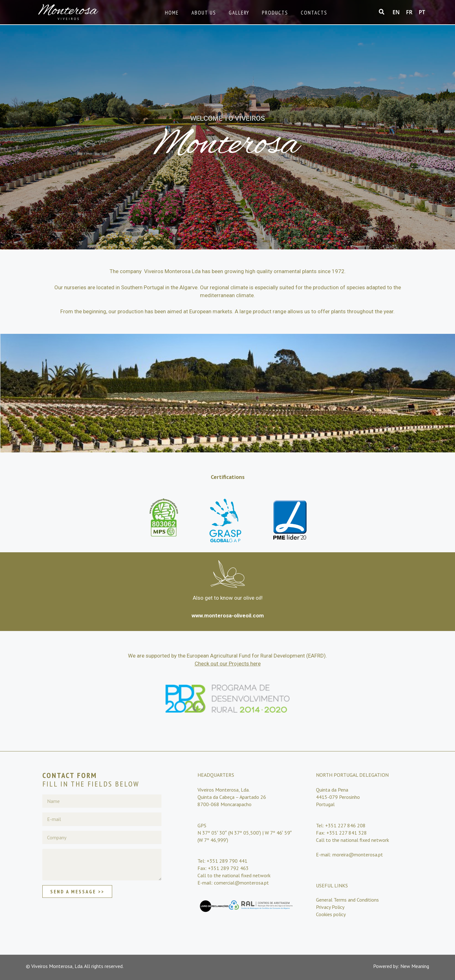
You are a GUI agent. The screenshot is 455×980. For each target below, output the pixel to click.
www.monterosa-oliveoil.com (228, 616)
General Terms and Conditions (347, 900)
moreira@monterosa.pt (357, 854)
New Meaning (415, 966)
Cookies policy (331, 914)
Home (172, 13)
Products (275, 13)
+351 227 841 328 (347, 833)
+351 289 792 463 (228, 868)
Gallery (239, 13)
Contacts (314, 13)
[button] (382, 12)
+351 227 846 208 (345, 825)
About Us (204, 13)
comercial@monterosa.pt (241, 883)
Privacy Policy (330, 907)
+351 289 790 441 (227, 861)
